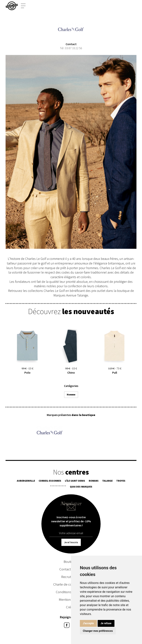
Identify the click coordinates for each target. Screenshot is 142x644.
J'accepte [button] (88, 623)
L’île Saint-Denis (75, 481)
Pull (115, 373)
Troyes (121, 481)
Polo (27, 373)
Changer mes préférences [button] (98, 631)
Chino (71, 373)
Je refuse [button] (106, 623)
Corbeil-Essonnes (50, 481)
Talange (107, 481)
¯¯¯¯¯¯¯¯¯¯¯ (58, 487)
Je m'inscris (71, 543)
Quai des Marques (81, 487)
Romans (94, 481)
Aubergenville (26, 481)
